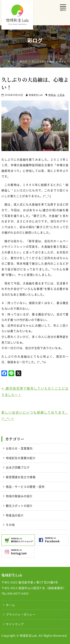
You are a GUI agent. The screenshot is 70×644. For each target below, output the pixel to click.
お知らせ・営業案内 (19, 448)
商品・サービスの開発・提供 (25, 487)
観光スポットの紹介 (19, 506)
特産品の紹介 (15, 515)
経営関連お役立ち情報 (21, 477)
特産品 (52, 95)
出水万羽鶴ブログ (18, 467)
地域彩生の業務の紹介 (21, 458)
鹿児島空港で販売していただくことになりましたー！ (35, 392)
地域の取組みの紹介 (19, 496)
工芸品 (61, 95)
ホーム (10, 605)
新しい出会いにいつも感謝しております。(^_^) (35, 416)
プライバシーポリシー (21, 615)
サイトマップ (15, 624)
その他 (10, 525)
